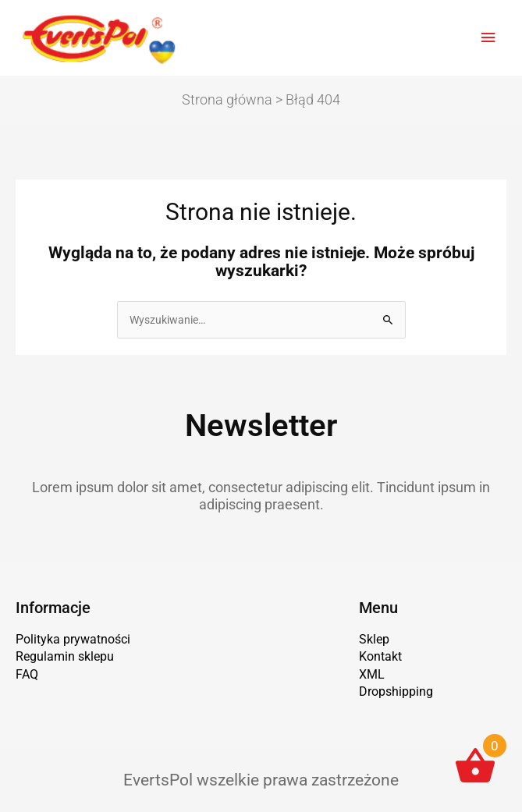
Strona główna (227, 99)
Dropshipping (396, 691)
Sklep (374, 639)
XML (372, 674)
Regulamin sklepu (65, 656)
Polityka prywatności (73, 639)
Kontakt (380, 656)
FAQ (27, 674)
